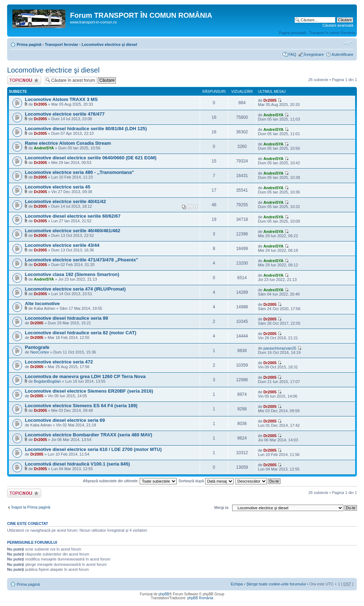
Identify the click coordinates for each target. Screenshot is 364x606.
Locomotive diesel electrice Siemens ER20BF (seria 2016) (89, 391)
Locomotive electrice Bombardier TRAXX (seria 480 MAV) (89, 435)
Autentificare (342, 54)
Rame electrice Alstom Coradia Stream (68, 143)
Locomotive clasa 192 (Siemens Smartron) (72, 274)
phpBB (164, 594)
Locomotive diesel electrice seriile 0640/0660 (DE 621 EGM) (91, 158)
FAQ (292, 54)
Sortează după (206, 481)
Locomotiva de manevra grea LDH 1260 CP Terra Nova (85, 376)
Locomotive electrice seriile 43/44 (62, 245)
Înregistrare (314, 54)
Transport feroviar (61, 44)
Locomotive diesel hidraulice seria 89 (66, 318)
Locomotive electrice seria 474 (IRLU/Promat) (75, 289)
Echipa (237, 584)
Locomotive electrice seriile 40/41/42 (65, 201)
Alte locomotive (42, 304)
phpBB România (200, 598)
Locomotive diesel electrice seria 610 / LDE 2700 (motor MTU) (93, 449)
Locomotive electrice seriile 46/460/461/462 (73, 231)
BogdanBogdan (47, 381)
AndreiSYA (273, 115)
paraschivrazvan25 (280, 348)
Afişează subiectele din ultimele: (130, 481)
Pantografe (37, 347)
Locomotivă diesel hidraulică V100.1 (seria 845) (77, 464)
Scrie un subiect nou (24, 80)
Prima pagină (29, 44)
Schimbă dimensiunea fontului (348, 43)
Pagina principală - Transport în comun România (317, 33)
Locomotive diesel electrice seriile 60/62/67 (73, 216)
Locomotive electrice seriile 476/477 (65, 114)
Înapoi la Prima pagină (31, 507)
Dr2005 (40, 104)
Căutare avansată (338, 25)
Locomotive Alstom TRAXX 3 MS (61, 99)
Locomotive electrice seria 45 (58, 187)
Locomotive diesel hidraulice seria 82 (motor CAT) (81, 333)
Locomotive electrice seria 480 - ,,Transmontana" (79, 172)
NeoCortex (40, 352)
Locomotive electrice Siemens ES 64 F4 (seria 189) (81, 406)
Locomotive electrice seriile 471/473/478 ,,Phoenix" (82, 260)
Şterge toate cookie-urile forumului (276, 584)
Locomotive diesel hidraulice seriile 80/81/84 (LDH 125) (86, 129)
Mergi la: (222, 507)
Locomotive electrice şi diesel (109, 44)
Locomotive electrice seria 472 (59, 362)
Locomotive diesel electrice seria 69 (65, 420)
